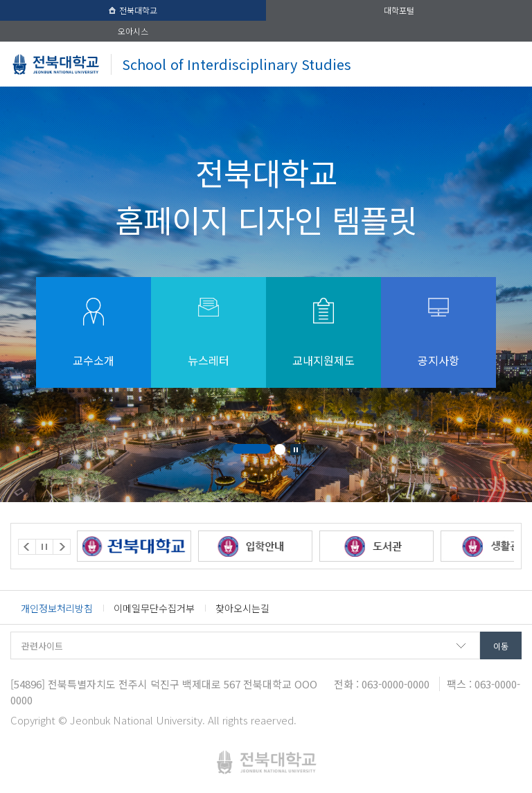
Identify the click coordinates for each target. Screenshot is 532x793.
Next (62, 547)
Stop (296, 449)
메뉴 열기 (507, 64)
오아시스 (133, 31)
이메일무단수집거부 (154, 608)
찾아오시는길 (242, 608)
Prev (27, 547)
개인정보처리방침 (57, 608)
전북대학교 (133, 10)
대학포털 (399, 10)
